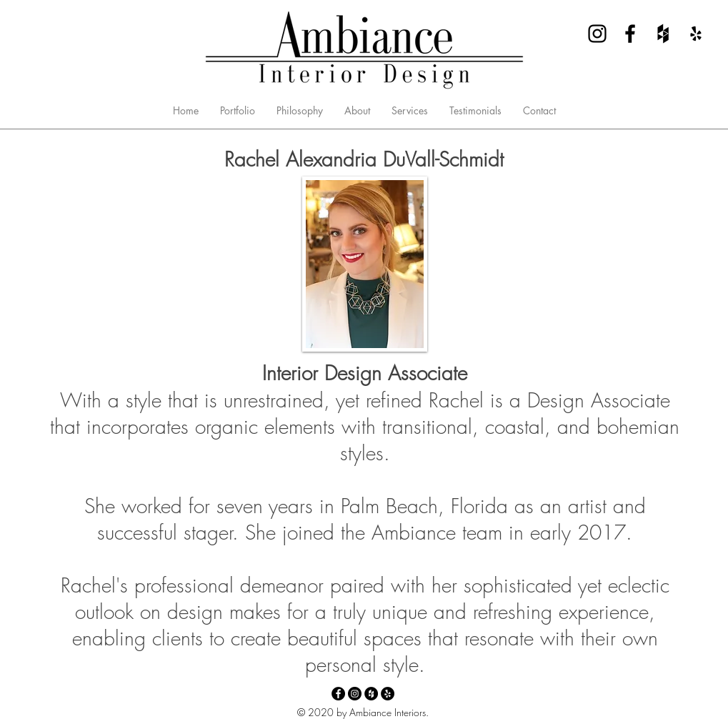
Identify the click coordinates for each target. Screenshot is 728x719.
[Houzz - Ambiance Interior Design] (663, 34)
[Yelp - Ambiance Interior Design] (696, 34)
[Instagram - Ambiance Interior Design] (597, 34)
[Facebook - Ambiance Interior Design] (630, 34)
